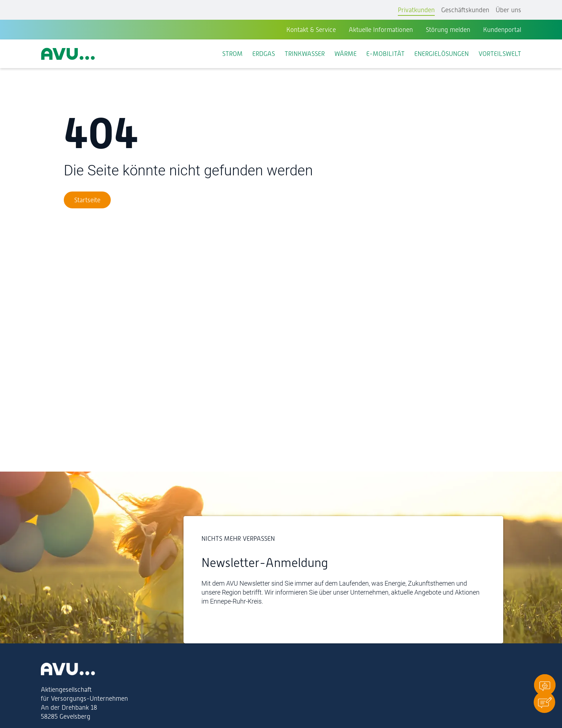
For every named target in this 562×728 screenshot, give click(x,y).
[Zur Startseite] (87, 200)
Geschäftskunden (465, 10)
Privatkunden (416, 10)
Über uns (508, 10)
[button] (544, 702)
